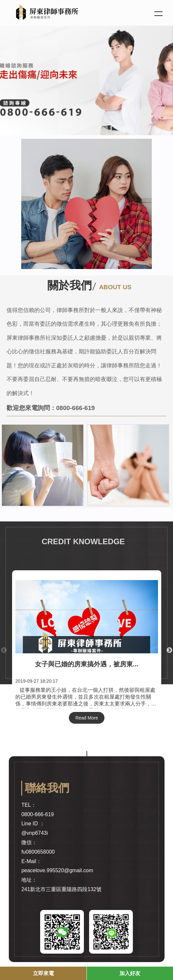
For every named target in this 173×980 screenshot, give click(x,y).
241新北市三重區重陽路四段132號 (61, 889)
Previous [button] (4, 650)
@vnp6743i (34, 833)
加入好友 (130, 973)
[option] (86, 79)
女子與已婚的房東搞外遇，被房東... (87, 664)
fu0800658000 (38, 852)
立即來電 (43, 973)
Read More (86, 718)
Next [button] (169, 650)
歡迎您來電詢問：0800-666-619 (51, 408)
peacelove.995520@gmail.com (57, 870)
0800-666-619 (38, 814)
